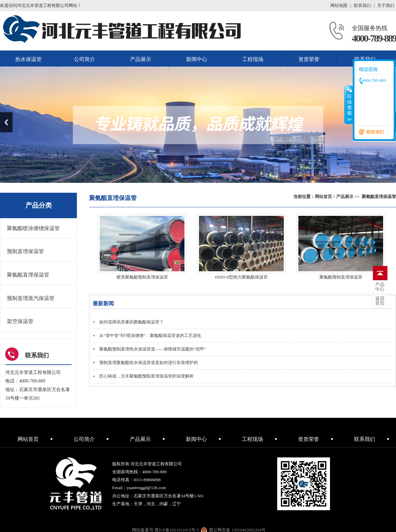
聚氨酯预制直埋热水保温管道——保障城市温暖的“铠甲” (153, 349)
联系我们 (362, 5)
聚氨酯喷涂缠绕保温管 (33, 228)
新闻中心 (197, 59)
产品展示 (141, 59)
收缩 (349, 105)
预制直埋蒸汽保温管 (31, 298)
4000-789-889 (374, 38)
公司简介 (84, 59)
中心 (380, 287)
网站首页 (323, 197)
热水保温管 (28, 59)
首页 (380, 301)
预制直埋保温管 (25, 251)
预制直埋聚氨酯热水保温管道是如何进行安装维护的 (149, 363)
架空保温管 (20, 321)
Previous (6, 122)
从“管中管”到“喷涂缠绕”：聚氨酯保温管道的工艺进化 (150, 335)
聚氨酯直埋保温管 (379, 197)
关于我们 (386, 5)
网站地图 (339, 5)
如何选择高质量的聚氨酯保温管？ (132, 322)
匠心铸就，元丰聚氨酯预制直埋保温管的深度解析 (147, 376)
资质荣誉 (309, 59)
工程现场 (253, 59)
